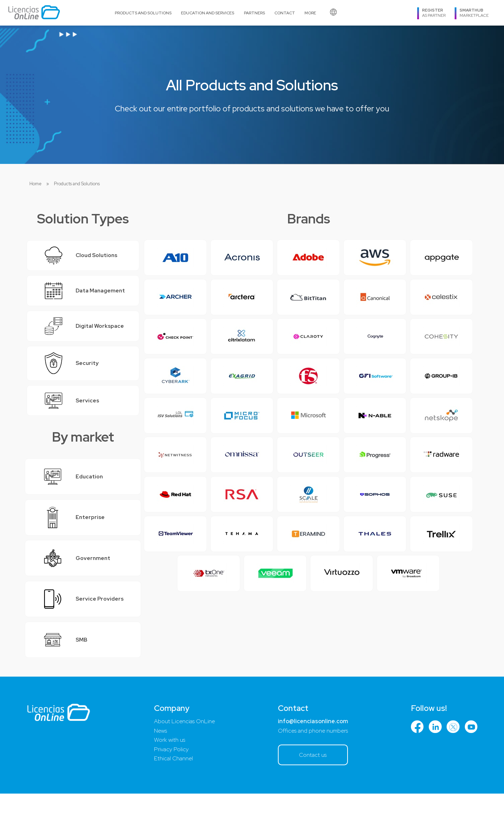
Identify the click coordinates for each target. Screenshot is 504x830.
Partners (254, 13)
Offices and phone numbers (312, 766)
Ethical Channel (173, 795)
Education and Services (208, 13)
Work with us (169, 776)
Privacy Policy (170, 786)
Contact (285, 13)
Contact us (312, 791)
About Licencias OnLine (184, 757)
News (160, 766)
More (310, 13)
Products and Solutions (143, 13)
